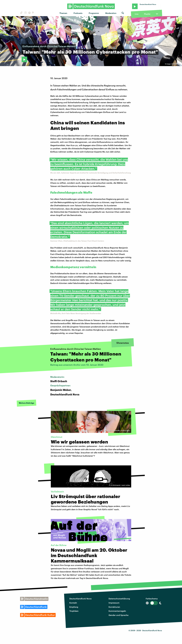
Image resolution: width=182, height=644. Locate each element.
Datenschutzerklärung (119, 599)
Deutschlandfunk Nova (80, 599)
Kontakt (73, 603)
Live (137, 14)
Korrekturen (114, 607)
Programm (94, 13)
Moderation (111, 13)
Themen (63, 13)
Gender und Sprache (118, 615)
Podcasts (78, 13)
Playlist (147, 14)
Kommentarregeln (117, 611)
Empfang (74, 607)
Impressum (114, 603)
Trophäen (74, 611)
